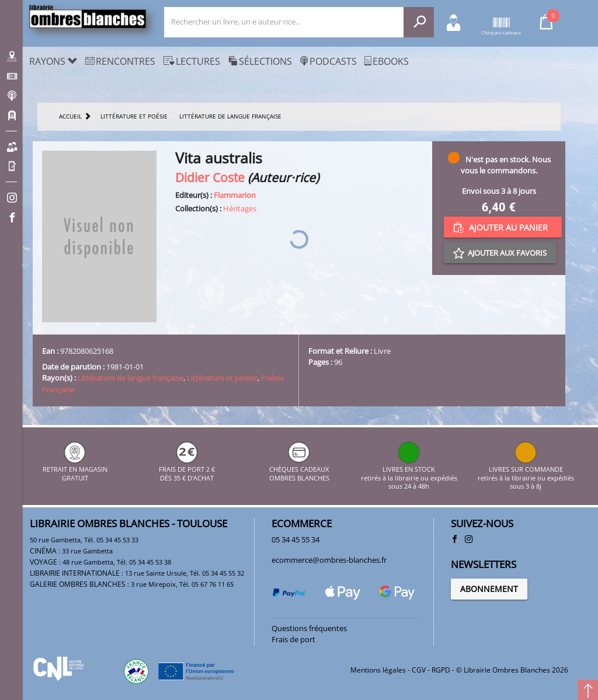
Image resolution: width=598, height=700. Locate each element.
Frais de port (293, 639)
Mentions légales (378, 670)
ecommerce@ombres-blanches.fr (329, 560)
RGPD (441, 670)
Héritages (240, 208)
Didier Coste (210, 177)
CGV (419, 670)
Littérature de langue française (131, 378)
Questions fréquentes (309, 628)
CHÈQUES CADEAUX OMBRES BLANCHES (299, 470)
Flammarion (235, 195)
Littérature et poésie (222, 378)
